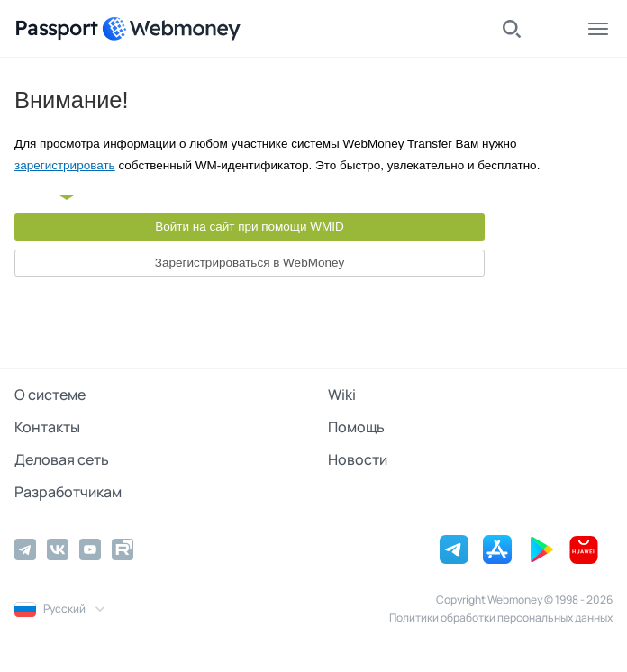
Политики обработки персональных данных (501, 618)
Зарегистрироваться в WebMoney (250, 263)
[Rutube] (123, 549)
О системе (50, 395)
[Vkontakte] (58, 549)
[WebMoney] (171, 29)
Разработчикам (68, 492)
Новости (358, 459)
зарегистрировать (65, 165)
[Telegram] (25, 549)
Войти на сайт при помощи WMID (250, 227)
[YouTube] (90, 549)
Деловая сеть (62, 459)
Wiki (342, 395)
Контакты (47, 427)
